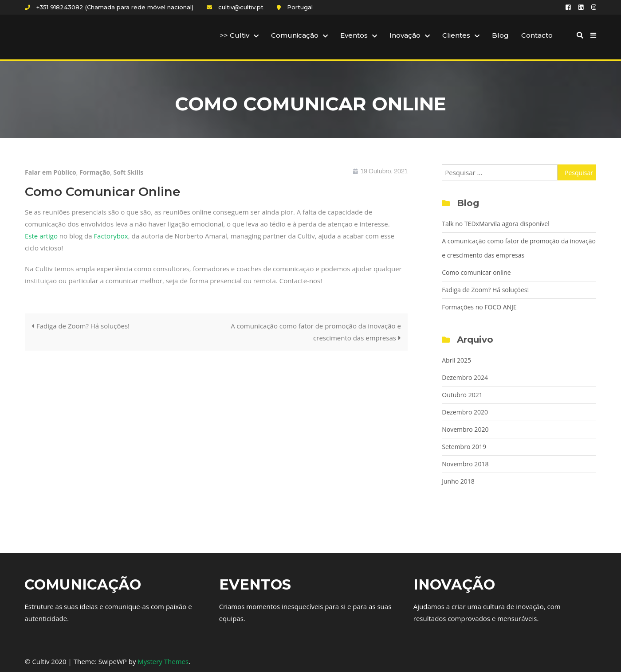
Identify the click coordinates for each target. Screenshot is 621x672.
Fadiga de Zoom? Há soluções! (83, 326)
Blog (500, 35)
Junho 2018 (458, 481)
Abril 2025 (456, 360)
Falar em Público (51, 172)
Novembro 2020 (465, 429)
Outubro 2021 (462, 395)
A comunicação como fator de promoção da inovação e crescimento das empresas (316, 332)
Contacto (537, 35)
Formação (95, 172)
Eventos (354, 35)
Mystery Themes (163, 661)
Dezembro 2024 (465, 377)
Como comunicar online (476, 272)
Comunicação (295, 35)
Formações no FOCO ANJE (479, 307)
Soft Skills (129, 172)
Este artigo (41, 236)
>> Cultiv (235, 35)
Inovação (405, 35)
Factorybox (111, 236)
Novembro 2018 (465, 464)
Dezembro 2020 (465, 412)
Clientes (456, 35)
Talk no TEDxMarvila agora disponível (495, 224)
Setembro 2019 (464, 447)
